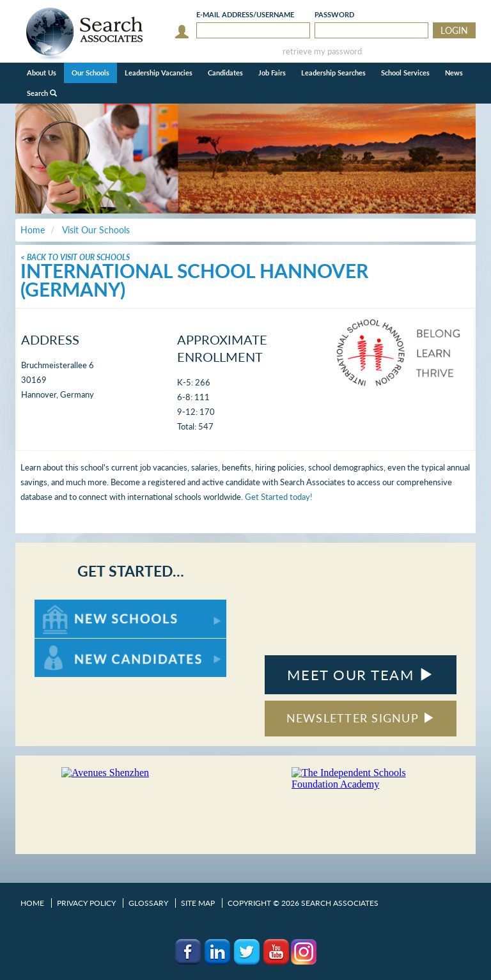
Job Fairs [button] (272, 73)
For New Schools (68, 606)
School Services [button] (405, 73)
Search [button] (42, 93)
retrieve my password (322, 51)
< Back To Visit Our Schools (75, 257)
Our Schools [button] (90, 73)
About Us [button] (42, 73)
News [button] (454, 73)
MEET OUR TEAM (360, 675)
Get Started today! (279, 497)
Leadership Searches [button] (333, 73)
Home (32, 903)
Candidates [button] (225, 73)
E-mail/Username (245, 14)
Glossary (148, 903)
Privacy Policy (86, 903)
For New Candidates (74, 645)
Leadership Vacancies (159, 73)
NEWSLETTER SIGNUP (361, 718)
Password (334, 14)
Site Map (198, 903)
